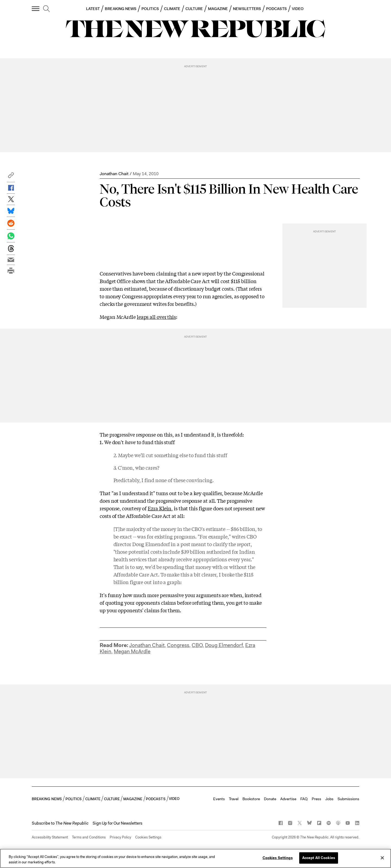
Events (219, 799)
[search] (46, 9)
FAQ (304, 799)
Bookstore (251, 799)
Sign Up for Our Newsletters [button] (117, 823)
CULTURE (194, 9)
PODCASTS (276, 9)
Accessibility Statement (50, 837)
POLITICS (150, 9)
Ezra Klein (160, 508)
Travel (234, 799)
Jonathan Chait (114, 174)
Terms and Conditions (89, 837)
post (185, 544)
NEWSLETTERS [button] (247, 9)
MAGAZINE (218, 9)
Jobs (329, 799)
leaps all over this (156, 317)
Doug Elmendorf (224, 645)
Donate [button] (270, 799)
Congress (178, 645)
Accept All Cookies (319, 858)
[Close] (382, 858)
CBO (197, 645)
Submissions (348, 799)
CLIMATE (172, 9)
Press (316, 799)
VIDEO (298, 9)
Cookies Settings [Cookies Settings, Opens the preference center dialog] (278, 858)
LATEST (93, 9)
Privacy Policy (120, 837)
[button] (11, 177)
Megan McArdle (132, 651)
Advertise (288, 799)
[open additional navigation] (36, 9)
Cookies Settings (148, 837)
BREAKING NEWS (121, 9)
